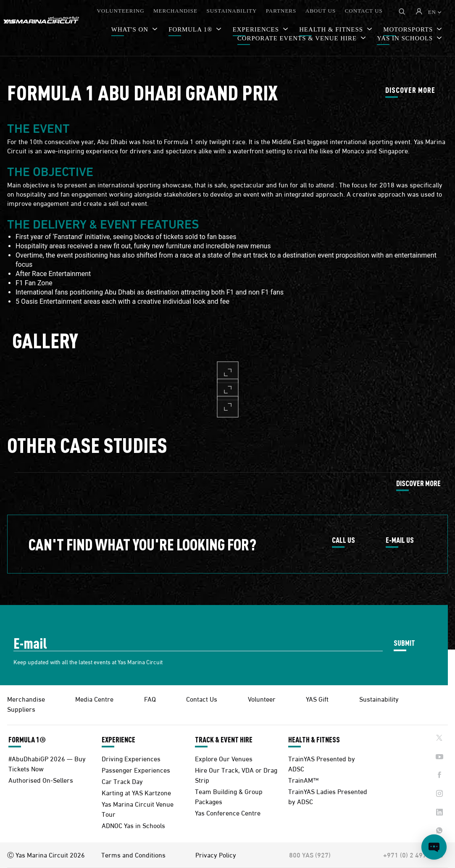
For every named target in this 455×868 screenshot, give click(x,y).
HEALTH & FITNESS (314, 739)
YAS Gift (317, 698)
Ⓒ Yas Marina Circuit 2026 (46, 855)
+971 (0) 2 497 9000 (413, 855)
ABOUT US (321, 11)
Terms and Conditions (133, 855)
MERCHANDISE (175, 11)
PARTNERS (281, 11)
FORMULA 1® (191, 29)
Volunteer (262, 698)
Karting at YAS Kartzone (136, 792)
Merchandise (26, 698)
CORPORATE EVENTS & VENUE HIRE (298, 38)
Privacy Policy (216, 855)
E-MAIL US (400, 540)
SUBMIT (404, 643)
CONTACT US (364, 11)
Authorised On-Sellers (41, 780)
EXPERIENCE (118, 739)
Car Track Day (122, 781)
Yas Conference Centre (228, 812)
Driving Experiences (131, 758)
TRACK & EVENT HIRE (224, 739)
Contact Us (202, 698)
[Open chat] (434, 847)
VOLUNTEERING (120, 11)
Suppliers (21, 709)
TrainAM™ (303, 780)
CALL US (343, 540)
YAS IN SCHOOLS (406, 38)
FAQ (150, 698)
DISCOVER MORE (410, 90)
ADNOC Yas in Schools (133, 825)
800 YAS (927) (310, 855)
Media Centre (94, 698)
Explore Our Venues (224, 758)
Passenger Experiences (136, 769)
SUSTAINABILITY (231, 11)
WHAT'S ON (131, 29)
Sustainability (379, 698)
